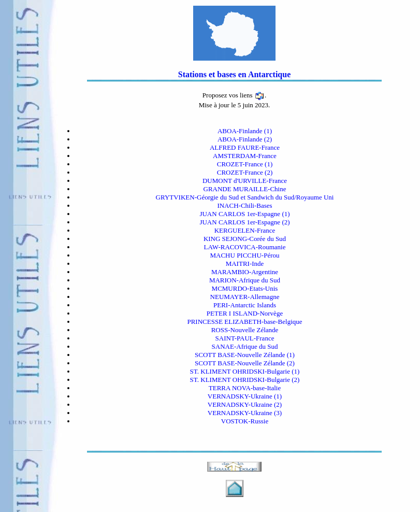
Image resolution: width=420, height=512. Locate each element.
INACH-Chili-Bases (244, 205)
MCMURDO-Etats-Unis (245, 288)
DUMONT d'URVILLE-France (245, 181)
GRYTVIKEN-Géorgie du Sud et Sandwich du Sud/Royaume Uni (245, 197)
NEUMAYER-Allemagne (245, 297)
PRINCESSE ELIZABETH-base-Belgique (244, 322)
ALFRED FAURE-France (245, 147)
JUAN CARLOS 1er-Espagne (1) (244, 214)
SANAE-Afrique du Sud (245, 346)
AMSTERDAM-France (245, 156)
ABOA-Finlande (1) (245, 131)
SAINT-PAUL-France (245, 338)
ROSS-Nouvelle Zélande (245, 330)
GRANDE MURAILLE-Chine (245, 189)
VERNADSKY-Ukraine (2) (245, 404)
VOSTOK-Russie (245, 421)
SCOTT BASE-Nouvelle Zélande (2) (245, 363)
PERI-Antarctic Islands (245, 305)
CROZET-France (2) (245, 172)
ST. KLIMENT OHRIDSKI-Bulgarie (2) (245, 380)
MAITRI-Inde (245, 264)
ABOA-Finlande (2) (245, 139)
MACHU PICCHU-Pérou (245, 255)
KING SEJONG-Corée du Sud (245, 239)
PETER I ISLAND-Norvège (245, 313)
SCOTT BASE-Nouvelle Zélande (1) (245, 355)
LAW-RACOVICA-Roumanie (245, 247)
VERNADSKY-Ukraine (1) (245, 396)
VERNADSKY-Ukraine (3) (245, 413)
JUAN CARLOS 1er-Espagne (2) (244, 222)
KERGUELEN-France (245, 230)
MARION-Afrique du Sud (245, 280)
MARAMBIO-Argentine (245, 272)
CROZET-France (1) (245, 164)
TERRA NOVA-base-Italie (245, 388)
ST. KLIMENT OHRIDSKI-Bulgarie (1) (245, 371)
